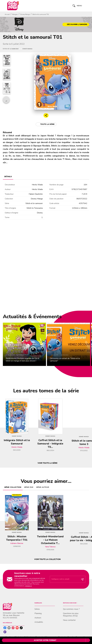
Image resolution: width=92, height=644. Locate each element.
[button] (76, 24)
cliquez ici (28, 586)
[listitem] (5, 628)
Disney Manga (25, 14)
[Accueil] (13, 6)
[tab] (8, 177)
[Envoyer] (82, 579)
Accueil (7, 14)
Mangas (15, 14)
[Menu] (80, 6)
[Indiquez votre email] (65, 579)
